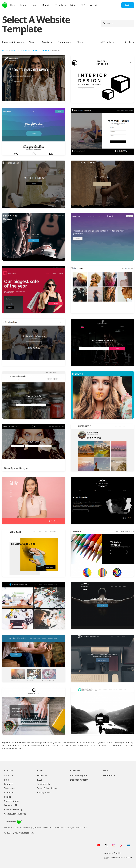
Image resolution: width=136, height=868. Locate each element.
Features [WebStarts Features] (25, 5)
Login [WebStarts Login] (128, 5)
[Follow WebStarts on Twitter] (106, 845)
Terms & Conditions (47, 788)
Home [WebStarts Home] (13, 5)
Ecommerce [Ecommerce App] (109, 776)
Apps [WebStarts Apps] (36, 5)
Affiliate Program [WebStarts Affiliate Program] (78, 776)
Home (5, 50)
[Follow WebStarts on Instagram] (114, 845)
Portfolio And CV (41, 50)
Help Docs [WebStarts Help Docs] (42, 776)
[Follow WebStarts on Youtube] (99, 845)
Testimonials (43, 784)
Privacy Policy (44, 793)
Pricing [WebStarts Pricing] (73, 5)
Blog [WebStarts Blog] (6, 780)
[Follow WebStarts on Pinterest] (121, 845)
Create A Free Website (15, 814)
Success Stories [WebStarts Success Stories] (12, 801)
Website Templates (20, 50)
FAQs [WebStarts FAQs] (84, 5)
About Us (9, 776)
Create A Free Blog (13, 809)
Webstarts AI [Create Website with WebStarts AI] (10, 805)
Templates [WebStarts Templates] (61, 5)
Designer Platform (79, 780)
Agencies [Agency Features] (95, 5)
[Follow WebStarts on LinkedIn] (129, 845)
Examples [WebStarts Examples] (9, 793)
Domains (47, 5)
